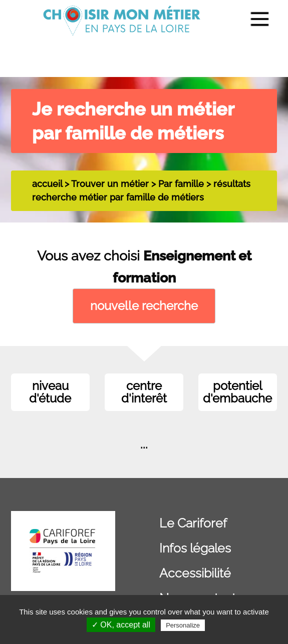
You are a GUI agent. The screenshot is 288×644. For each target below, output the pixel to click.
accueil (47, 184)
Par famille (181, 184)
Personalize (183, 625)
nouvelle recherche (144, 306)
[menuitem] (254, 20)
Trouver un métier (110, 184)
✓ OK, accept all (121, 625)
